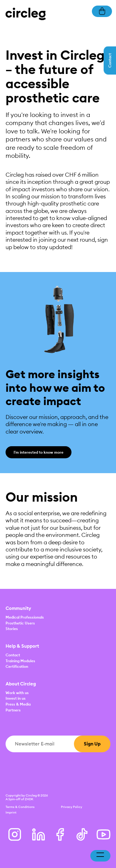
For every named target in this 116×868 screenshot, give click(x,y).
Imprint (11, 812)
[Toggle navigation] (100, 856)
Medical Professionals (25, 617)
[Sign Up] (92, 744)
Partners (13, 710)
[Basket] (102, 11)
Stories (12, 629)
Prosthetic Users (20, 623)
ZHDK (29, 799)
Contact (13, 655)
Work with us (17, 693)
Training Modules (20, 661)
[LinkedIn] (39, 834)
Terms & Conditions (20, 807)
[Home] (26, 13)
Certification (17, 666)
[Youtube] (103, 834)
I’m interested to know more (39, 452)
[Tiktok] (82, 834)
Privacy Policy (72, 807)
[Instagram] (15, 834)
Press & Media (18, 704)
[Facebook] (60, 834)
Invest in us (16, 698)
